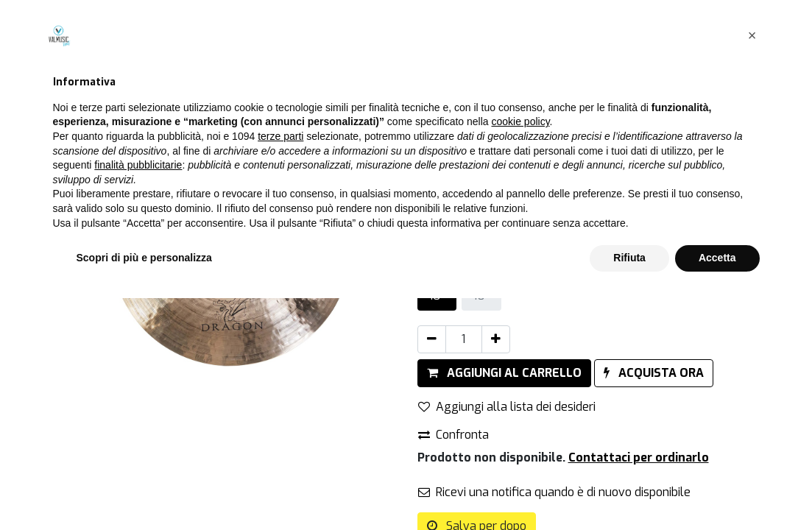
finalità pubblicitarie (138, 397)
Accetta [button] (717, 490)
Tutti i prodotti (455, 73)
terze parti (280, 368)
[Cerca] (380, 73)
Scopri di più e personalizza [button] (144, 490)
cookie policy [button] (520, 354)
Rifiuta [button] (629, 490)
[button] (752, 267)
